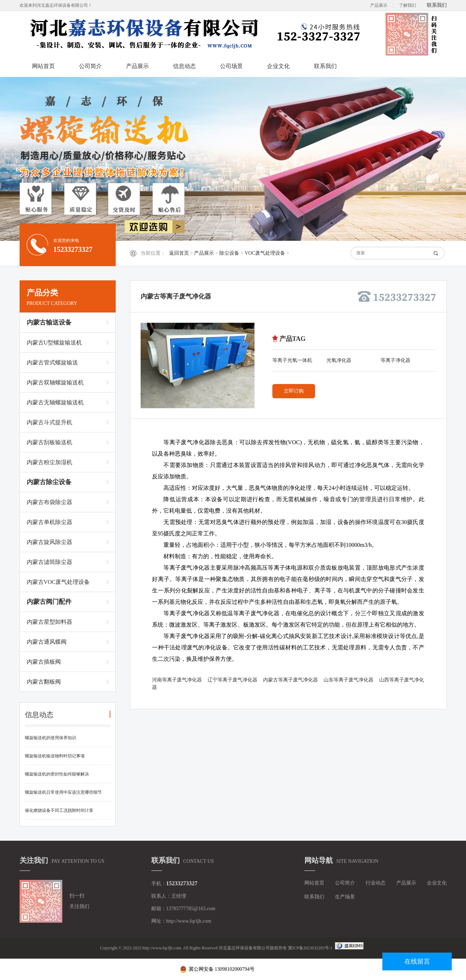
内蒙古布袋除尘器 (49, 502)
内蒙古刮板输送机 (49, 442)
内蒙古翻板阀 (44, 682)
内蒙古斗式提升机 (49, 422)
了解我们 (408, 5)
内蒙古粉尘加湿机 (49, 462)
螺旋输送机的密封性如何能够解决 (57, 774)
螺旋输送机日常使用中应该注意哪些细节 (63, 792)
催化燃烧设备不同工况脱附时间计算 (59, 810)
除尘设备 (229, 253)
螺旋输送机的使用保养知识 (51, 738)
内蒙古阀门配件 (49, 602)
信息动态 (184, 66)
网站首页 (43, 66)
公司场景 (231, 66)
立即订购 (294, 391)
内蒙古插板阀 (44, 662)
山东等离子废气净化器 (349, 680)
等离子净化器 (396, 360)
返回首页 (179, 253)
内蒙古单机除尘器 (49, 522)
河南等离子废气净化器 (177, 680)
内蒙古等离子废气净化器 (290, 680)
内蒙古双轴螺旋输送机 (55, 382)
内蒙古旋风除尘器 (49, 542)
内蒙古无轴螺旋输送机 (55, 402)
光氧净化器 (339, 360)
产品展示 (379, 5)
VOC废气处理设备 (265, 253)
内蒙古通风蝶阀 (47, 642)
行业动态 (376, 883)
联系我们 (437, 5)
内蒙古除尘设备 (49, 482)
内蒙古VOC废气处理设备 (58, 582)
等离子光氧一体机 (292, 360)
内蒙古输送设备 (49, 322)
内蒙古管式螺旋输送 (52, 362)
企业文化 (278, 66)
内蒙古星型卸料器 (49, 622)
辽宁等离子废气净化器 (232, 680)
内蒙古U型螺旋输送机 (54, 343)
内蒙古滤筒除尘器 (49, 562)
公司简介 (90, 66)
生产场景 (345, 897)
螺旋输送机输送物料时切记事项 (55, 756)
